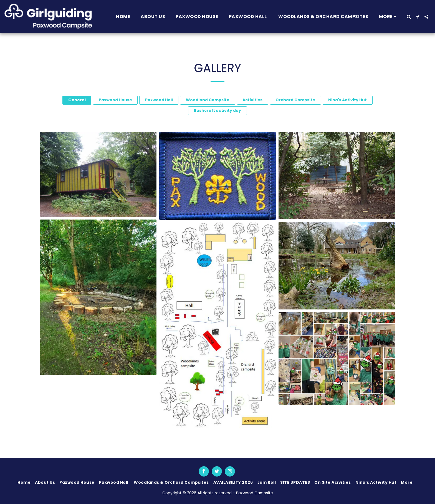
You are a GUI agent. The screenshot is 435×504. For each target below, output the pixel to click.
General (77, 100)
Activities (252, 100)
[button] (409, 17)
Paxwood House (115, 100)
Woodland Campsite (208, 100)
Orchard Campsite (295, 100)
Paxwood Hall (159, 100)
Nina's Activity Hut (347, 100)
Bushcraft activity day (217, 110)
